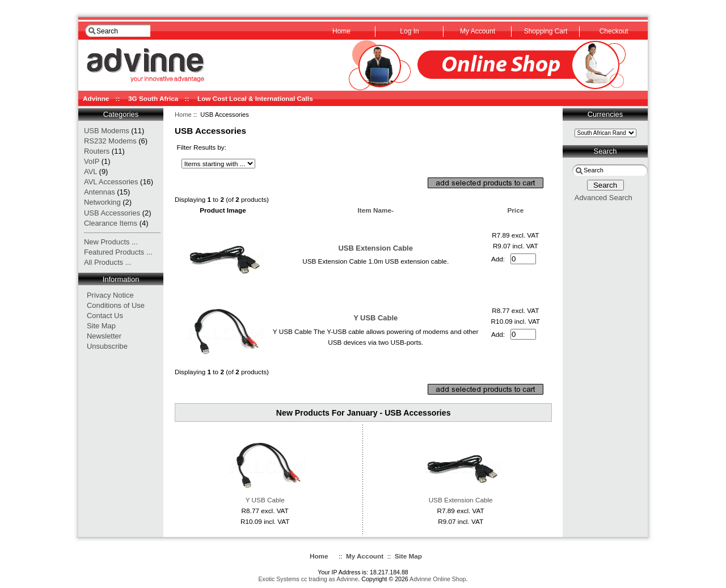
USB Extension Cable (375, 248)
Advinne (96, 98)
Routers (97, 151)
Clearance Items (111, 223)
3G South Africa (153, 98)
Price (515, 210)
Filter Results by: (202, 147)
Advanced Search (603, 198)
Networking (102, 202)
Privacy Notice (110, 295)
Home (183, 115)
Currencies (605, 114)
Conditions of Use (116, 305)
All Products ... (107, 262)
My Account (365, 556)
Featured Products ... (118, 252)
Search (605, 151)
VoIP (92, 161)
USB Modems (107, 131)
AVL (90, 172)
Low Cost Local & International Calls (255, 98)
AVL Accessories (111, 182)
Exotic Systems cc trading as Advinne (309, 579)
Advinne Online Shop (438, 579)
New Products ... (111, 242)
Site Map (101, 326)
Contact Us (105, 316)
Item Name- (375, 210)
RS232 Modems (110, 141)
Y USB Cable (375, 318)
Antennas (100, 192)
